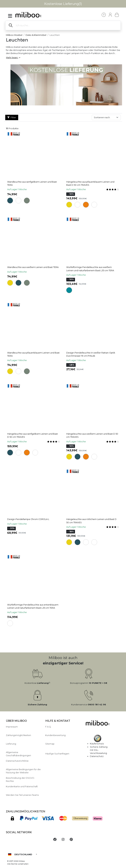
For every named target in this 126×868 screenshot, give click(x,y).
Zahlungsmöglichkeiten (18, 735)
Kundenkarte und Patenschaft (22, 786)
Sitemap (50, 744)
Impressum (12, 727)
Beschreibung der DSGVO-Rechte (20, 780)
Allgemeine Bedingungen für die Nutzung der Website (23, 771)
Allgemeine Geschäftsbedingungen (18, 754)
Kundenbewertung (55, 735)
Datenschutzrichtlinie (17, 761)
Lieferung (11, 744)
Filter (12, 117)
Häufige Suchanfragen (57, 754)
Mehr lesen (13, 58)
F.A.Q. (48, 727)
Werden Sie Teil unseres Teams (22, 795)
